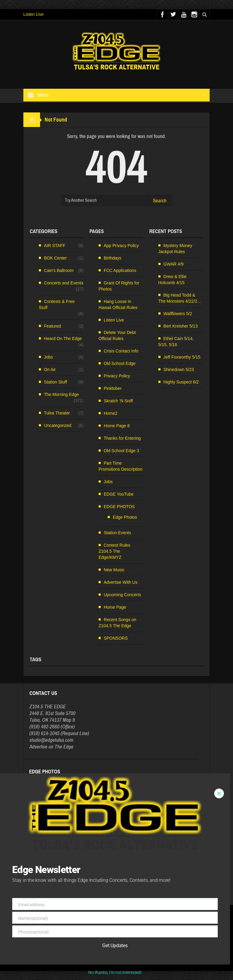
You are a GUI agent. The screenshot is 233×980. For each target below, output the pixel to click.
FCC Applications (120, 270)
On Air (50, 370)
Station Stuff (56, 382)
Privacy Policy (117, 376)
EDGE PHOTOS (119, 507)
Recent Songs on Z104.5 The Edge (117, 623)
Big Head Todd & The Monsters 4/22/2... (180, 298)
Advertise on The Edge (51, 747)
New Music (114, 570)
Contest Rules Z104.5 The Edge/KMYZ (115, 551)
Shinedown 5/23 (179, 370)
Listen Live (34, 14)
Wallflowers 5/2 (178, 314)
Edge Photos (125, 517)
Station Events (117, 533)
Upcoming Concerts (122, 595)
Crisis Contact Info (121, 351)
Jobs (49, 357)
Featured (52, 326)
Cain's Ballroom (59, 270)
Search (160, 201)
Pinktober (113, 388)
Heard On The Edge (63, 339)
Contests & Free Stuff (57, 304)
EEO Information (108, 958)
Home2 (111, 413)
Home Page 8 (117, 426)
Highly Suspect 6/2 (181, 382)
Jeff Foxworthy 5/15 (182, 357)
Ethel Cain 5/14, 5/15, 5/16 (176, 342)
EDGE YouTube (119, 494)
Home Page (115, 607)
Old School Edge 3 (122, 451)
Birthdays (113, 258)
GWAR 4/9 (174, 264)
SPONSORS (116, 638)
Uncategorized (58, 425)
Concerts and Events (64, 283)
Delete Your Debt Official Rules (117, 335)
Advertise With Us (121, 582)
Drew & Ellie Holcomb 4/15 (172, 280)
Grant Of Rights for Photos (119, 286)
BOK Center (55, 258)
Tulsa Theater (57, 413)
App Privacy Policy (121, 246)
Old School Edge (120, 363)
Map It (69, 720)
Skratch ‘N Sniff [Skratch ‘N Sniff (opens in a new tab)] (118, 401)
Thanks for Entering (122, 438)
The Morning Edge (61, 394)
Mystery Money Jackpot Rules (175, 249)
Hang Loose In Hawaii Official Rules (118, 304)
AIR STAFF (55, 246)
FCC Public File (133, 958)
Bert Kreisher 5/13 (181, 326)
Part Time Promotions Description (121, 466)
